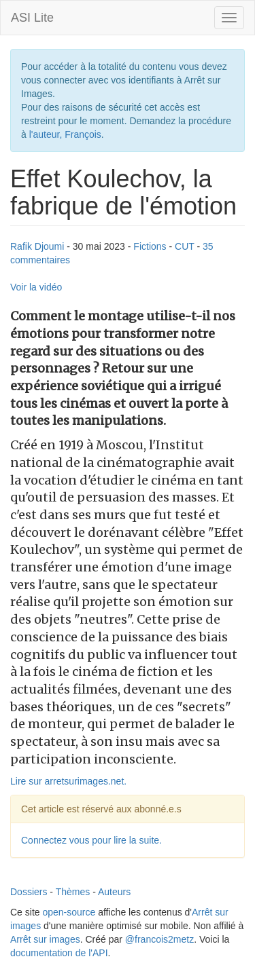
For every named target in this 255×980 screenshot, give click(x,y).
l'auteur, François (65, 134)
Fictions (150, 246)
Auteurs (114, 892)
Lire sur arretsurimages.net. (68, 781)
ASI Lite (32, 18)
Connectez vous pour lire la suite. (91, 840)
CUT (185, 246)
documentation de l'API (59, 953)
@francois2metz (159, 939)
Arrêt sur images (45, 939)
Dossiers (29, 892)
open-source (69, 912)
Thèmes (73, 892)
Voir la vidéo (36, 287)
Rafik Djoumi (37, 246)
